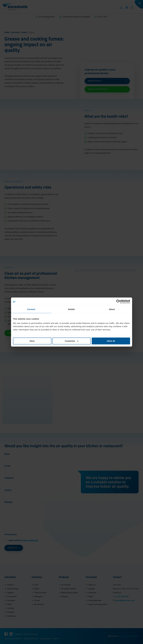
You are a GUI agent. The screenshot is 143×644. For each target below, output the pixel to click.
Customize (72, 341)
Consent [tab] (31, 309)
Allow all (111, 341)
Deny (32, 341)
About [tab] (112, 309)
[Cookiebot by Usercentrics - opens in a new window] (118, 302)
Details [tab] (72, 309)
